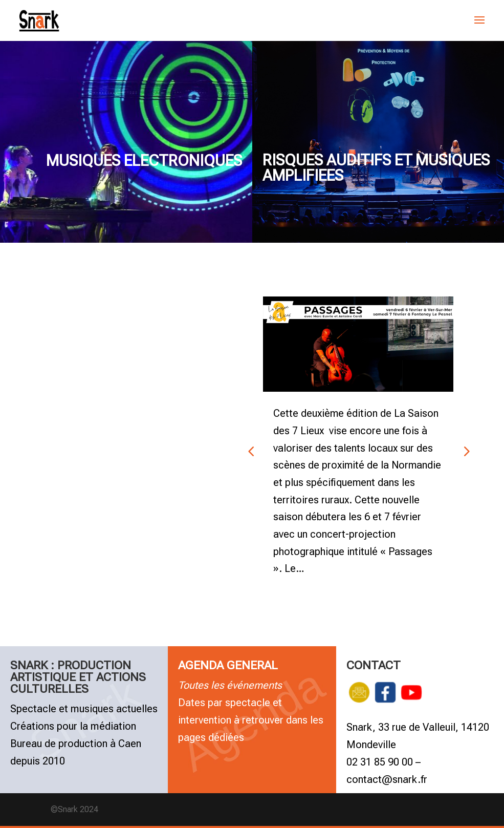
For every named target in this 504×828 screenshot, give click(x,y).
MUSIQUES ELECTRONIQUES (144, 161)
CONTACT (374, 667)
